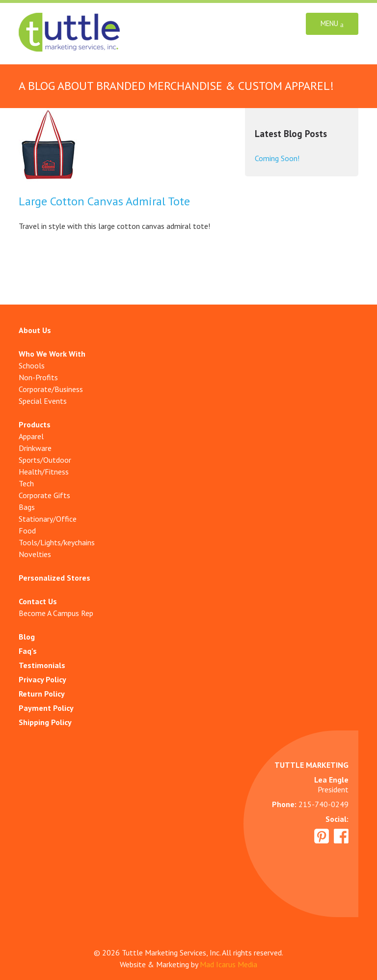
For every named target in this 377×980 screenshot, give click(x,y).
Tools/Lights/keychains (57, 542)
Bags (27, 507)
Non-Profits (38, 377)
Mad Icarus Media (229, 964)
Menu (332, 24)
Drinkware (35, 448)
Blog (27, 637)
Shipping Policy (45, 722)
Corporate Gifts (44, 495)
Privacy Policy (42, 679)
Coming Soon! (277, 158)
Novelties (35, 554)
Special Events (43, 401)
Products (35, 424)
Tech (26, 483)
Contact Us (38, 601)
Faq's (28, 651)
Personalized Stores (54, 578)
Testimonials (42, 665)
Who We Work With (52, 354)
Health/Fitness (44, 472)
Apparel (31, 436)
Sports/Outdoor (45, 460)
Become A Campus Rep (56, 613)
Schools (32, 365)
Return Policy (42, 694)
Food (27, 531)
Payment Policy (46, 708)
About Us (35, 330)
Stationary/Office (48, 519)
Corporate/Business (51, 389)
